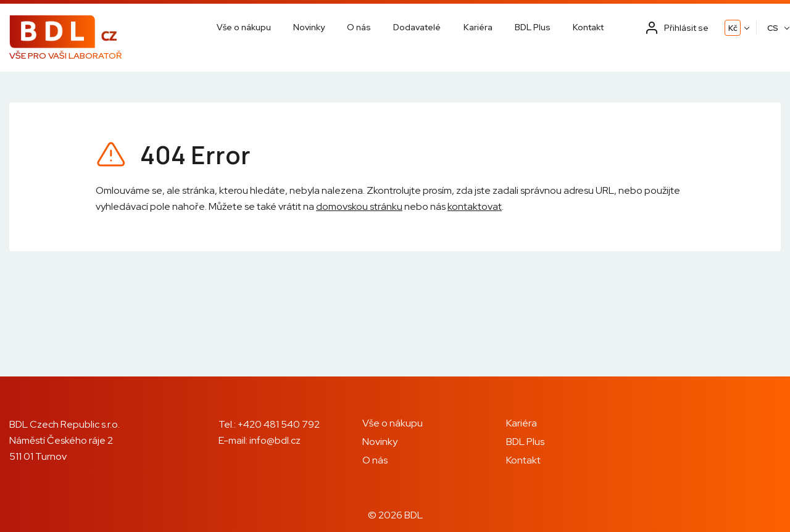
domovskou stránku (359, 206)
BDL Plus (533, 27)
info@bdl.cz (275, 440)
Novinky (309, 27)
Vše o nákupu (244, 27)
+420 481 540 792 (279, 424)
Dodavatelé (417, 27)
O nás (359, 27)
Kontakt (588, 27)
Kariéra (478, 27)
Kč (733, 28)
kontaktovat (475, 206)
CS (773, 28)
